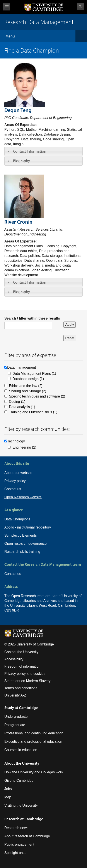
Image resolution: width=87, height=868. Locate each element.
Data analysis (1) (22, 407)
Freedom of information (22, 666)
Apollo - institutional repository (28, 527)
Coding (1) (17, 402)
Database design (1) (28, 379)
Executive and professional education (33, 742)
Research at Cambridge (24, 819)
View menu (7, 7)
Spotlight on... (15, 853)
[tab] (43, 151)
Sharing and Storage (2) (28, 391)
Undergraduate (16, 717)
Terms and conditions (21, 688)
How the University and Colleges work (34, 772)
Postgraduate (15, 725)
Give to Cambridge (19, 780)
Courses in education (21, 750)
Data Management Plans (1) (34, 374)
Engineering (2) (24, 447)
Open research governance (26, 544)
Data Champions (17, 519)
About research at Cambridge (27, 836)
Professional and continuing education (34, 733)
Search (80, 7)
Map (8, 797)
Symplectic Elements (21, 535)
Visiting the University (21, 805)
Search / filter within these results (32, 318)
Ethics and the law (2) (26, 386)
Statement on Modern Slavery (27, 681)
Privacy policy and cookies (25, 674)
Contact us (13, 489)
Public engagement (19, 844)
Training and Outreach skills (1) (33, 412)
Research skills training (22, 552)
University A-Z (15, 695)
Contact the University (21, 652)
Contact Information (30, 151)
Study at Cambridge (21, 708)
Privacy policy (15, 481)
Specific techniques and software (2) (37, 396)
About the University (22, 763)
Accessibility (14, 659)
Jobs (8, 789)
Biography (21, 161)
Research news (16, 828)
